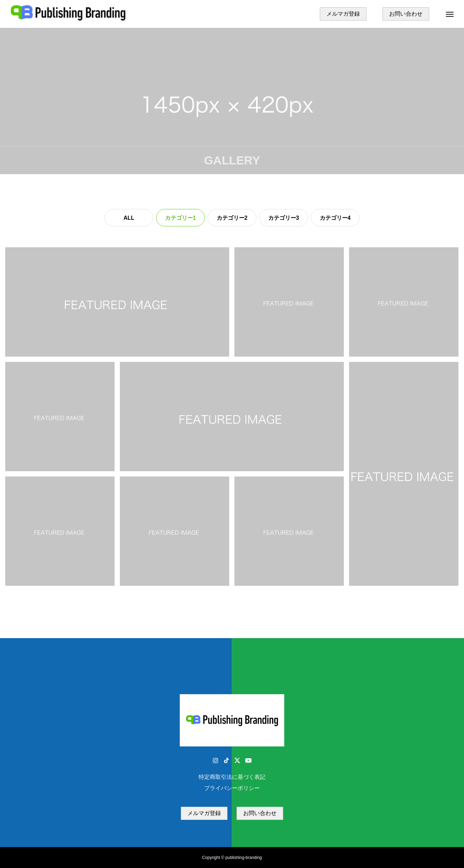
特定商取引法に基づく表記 (232, 777)
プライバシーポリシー (232, 788)
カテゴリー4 (335, 218)
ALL (129, 218)
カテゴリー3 (284, 218)
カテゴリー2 (232, 218)
